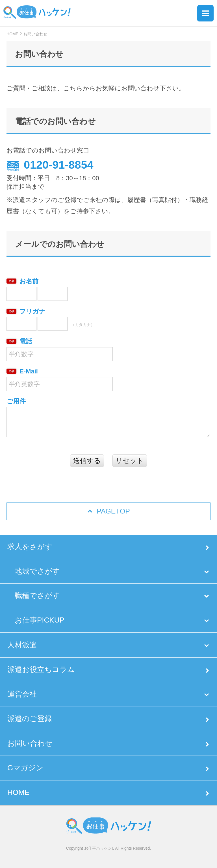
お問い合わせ (30, 743)
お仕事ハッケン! (99, 848)
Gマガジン (25, 768)
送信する (87, 461)
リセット (130, 461)
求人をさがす (30, 547)
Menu (205, 13)
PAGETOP (113, 511)
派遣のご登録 (30, 719)
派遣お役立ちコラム (41, 669)
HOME (18, 792)
